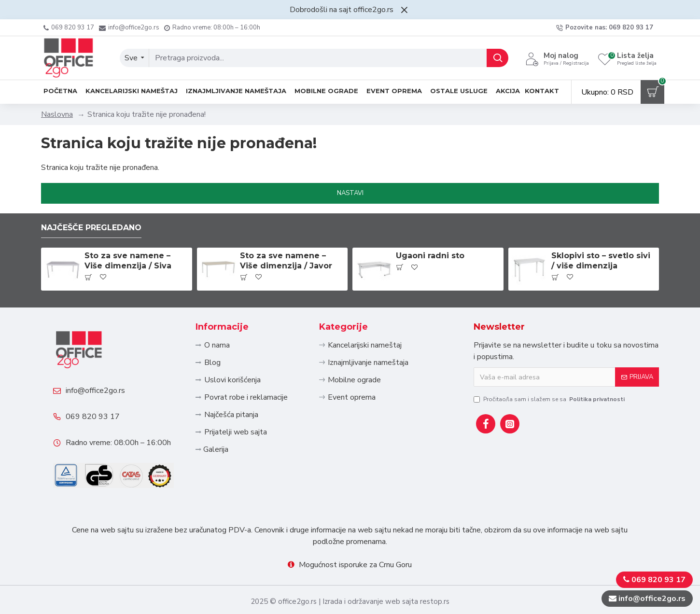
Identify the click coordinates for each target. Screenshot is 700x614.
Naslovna (57, 114)
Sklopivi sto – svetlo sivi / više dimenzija (601, 261)
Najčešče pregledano (91, 228)
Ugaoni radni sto (430, 256)
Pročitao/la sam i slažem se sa (550, 399)
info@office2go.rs (95, 391)
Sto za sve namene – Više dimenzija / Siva (128, 261)
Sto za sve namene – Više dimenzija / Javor (286, 261)
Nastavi (350, 193)
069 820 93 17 (93, 417)
